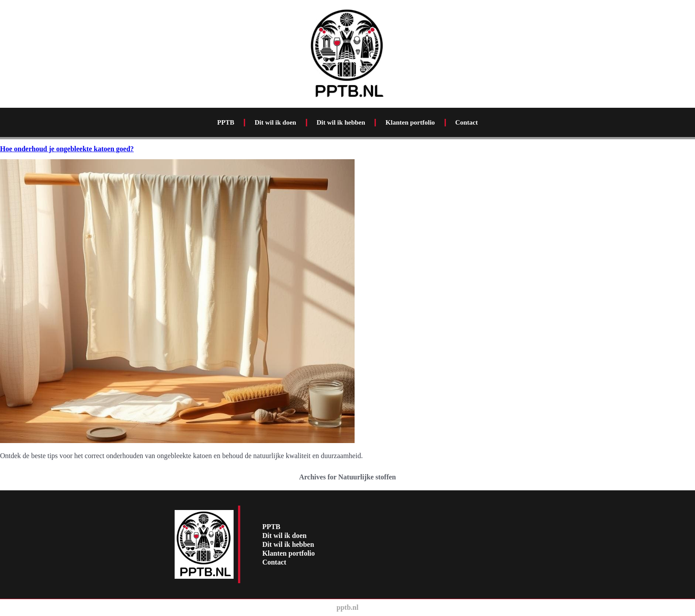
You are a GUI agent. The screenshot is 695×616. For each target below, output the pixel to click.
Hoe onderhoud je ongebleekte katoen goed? (67, 149)
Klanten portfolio (410, 122)
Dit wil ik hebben (341, 122)
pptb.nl (347, 607)
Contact (467, 122)
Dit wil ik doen (275, 122)
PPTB (226, 122)
